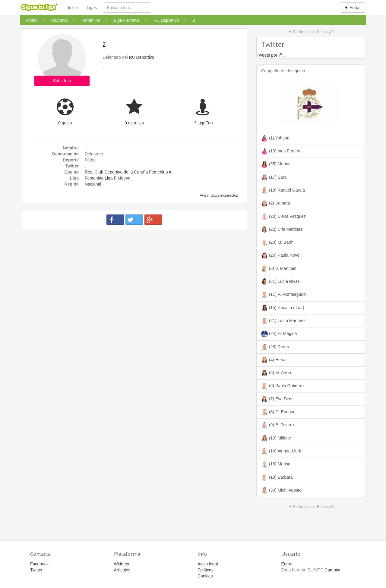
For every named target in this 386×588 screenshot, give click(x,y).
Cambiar (332, 570)
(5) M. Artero (277, 373)
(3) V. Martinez (279, 269)
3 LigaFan (203, 123)
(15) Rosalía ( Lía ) (283, 308)
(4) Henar (274, 360)
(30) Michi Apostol (282, 490)
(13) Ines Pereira (281, 151)
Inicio (73, 8)
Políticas (206, 570)
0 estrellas (134, 123)
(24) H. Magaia (279, 334)
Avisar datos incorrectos (218, 195)
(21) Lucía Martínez (283, 321)
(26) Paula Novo (280, 256)
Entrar (353, 8)
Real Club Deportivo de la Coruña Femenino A (128, 172)
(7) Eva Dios (277, 399)
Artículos (122, 570)
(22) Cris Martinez (282, 230)
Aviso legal (208, 564)
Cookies (205, 576)
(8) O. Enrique (278, 412)
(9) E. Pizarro (277, 425)
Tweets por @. (270, 55)
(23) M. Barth (277, 242)
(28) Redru (275, 347)
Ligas (92, 8)
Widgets (122, 564)
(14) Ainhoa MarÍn (282, 451)
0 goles (65, 123)
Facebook (39, 564)
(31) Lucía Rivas (280, 282)
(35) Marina (276, 164)
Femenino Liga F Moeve (108, 178)
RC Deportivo (142, 57)
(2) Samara (276, 204)
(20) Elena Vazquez (283, 217)
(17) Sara (274, 177)
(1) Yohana (275, 138)
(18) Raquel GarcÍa (283, 190)
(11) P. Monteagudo (283, 295)
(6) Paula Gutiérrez (283, 386)
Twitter (36, 570)
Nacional (93, 184)
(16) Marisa (276, 464)
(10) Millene (276, 438)
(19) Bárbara (277, 477)
